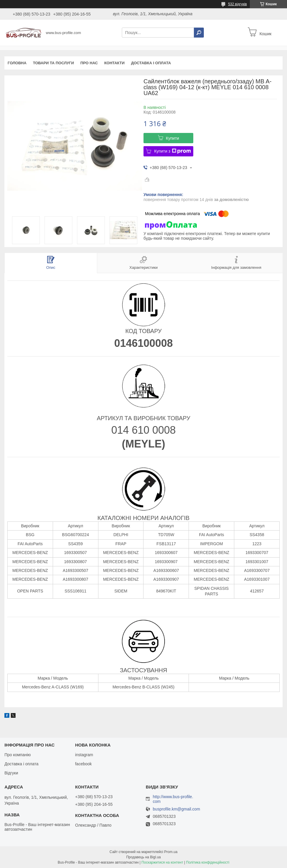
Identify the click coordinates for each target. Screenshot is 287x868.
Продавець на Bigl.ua (143, 857)
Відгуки (11, 773)
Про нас (89, 63)
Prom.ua (171, 852)
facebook (83, 764)
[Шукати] (199, 33)
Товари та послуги (53, 63)
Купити (173, 138)
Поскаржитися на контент (162, 862)
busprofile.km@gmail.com (176, 809)
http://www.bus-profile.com (173, 799)
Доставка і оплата (151, 63)
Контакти (115, 63)
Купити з (172, 151)
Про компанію (18, 755)
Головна (17, 63)
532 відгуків (238, 4)
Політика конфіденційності (208, 862)
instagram (84, 755)
